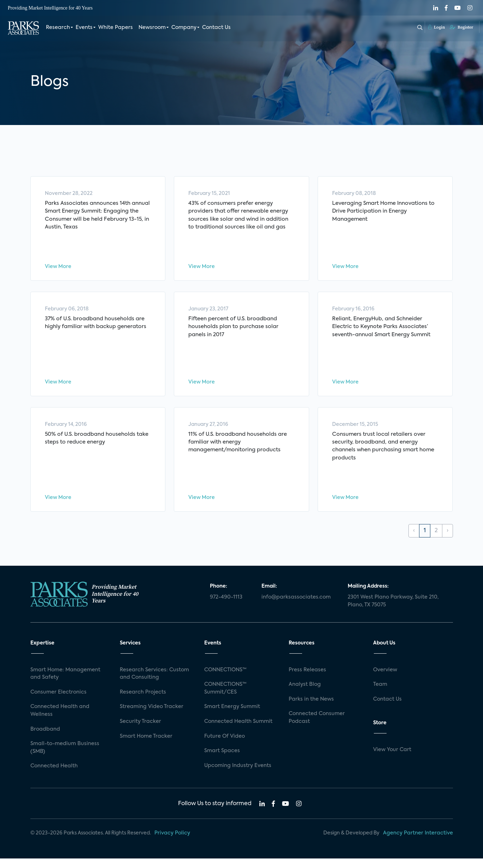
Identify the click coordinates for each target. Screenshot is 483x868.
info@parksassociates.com (296, 607)
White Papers (116, 28)
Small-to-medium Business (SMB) (65, 757)
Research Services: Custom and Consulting (154, 683)
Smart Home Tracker (146, 746)
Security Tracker (140, 731)
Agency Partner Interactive (418, 843)
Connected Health (54, 776)
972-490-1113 (226, 607)
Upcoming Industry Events (238, 775)
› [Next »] (447, 541)
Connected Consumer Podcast (317, 727)
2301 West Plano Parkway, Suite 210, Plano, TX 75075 (393, 611)
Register (461, 27)
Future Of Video (225, 746)
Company (184, 28)
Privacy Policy (172, 843)
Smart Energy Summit (232, 717)
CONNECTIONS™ (225, 679)
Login (437, 27)
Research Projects (143, 702)
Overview (385, 679)
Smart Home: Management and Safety (65, 683)
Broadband (45, 739)
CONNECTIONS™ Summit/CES (225, 698)
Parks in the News (311, 709)
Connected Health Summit (238, 731)
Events (84, 28)
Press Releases (307, 679)
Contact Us (216, 28)
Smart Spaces (222, 761)
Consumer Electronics (58, 702)
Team (380, 694)
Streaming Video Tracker (152, 717)
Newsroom (152, 28)
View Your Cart (392, 760)
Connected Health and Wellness (60, 720)
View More (58, 268)
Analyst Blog (305, 694)
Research (58, 28)
